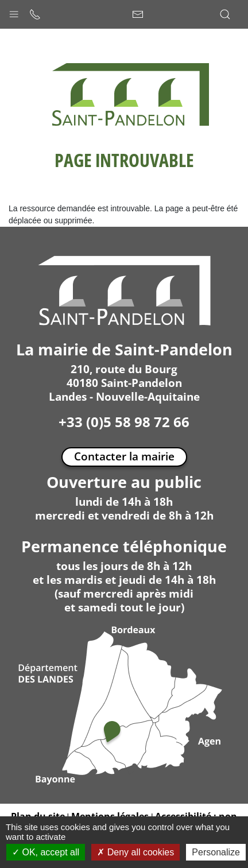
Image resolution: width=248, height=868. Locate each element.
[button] (14, 11)
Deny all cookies (135, 852)
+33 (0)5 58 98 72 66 (124, 422)
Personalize (216, 852)
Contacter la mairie (124, 456)
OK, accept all (46, 852)
